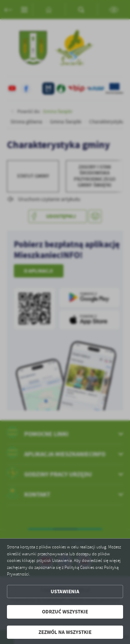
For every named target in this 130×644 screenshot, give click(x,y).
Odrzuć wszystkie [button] (65, 612)
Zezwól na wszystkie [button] (65, 632)
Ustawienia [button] (65, 591)
